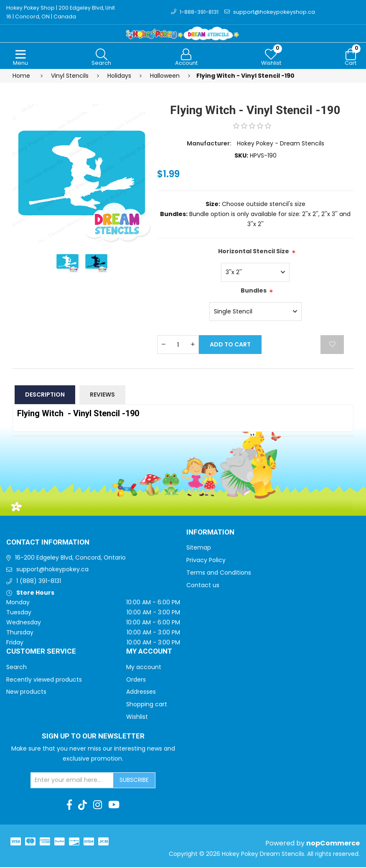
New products (26, 692)
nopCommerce (333, 844)
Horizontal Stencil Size (254, 252)
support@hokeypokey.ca (52, 570)
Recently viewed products (44, 680)
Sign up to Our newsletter (93, 737)
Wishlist (137, 718)
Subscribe (134, 781)
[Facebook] (69, 806)
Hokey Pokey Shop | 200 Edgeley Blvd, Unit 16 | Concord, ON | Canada (63, 12)
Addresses (141, 692)
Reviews (102, 395)
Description (45, 395)
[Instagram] (98, 806)
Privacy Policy (206, 561)
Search (17, 668)
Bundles (254, 291)
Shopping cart (147, 705)
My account (144, 668)
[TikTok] (83, 806)
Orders (136, 680)
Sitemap (199, 548)
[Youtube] (114, 806)
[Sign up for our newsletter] (72, 781)
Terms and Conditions (219, 573)
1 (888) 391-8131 (39, 582)
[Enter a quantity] (178, 345)
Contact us (203, 586)
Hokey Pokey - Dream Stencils (281, 144)
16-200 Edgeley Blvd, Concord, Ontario (70, 558)
